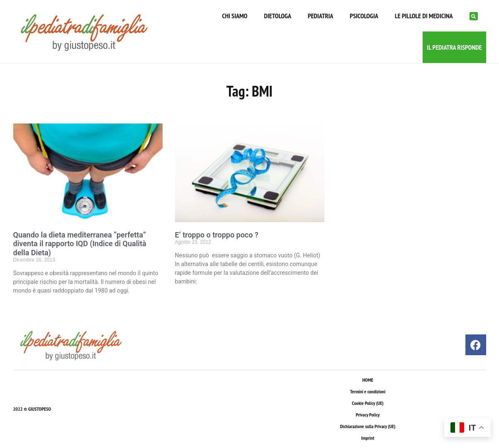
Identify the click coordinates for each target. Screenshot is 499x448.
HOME (368, 380)
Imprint (368, 438)
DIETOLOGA (277, 16)
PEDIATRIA (320, 16)
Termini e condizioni (368, 391)
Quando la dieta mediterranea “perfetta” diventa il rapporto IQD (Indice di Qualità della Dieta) (80, 244)
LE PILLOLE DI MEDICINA (424, 16)
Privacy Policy (368, 415)
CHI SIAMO (235, 16)
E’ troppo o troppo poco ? (217, 235)
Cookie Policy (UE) (368, 403)
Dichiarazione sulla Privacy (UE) (368, 426)
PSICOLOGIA (364, 16)
